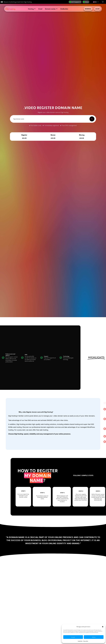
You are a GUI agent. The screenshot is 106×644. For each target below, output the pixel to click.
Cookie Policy (80, 641)
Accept (73, 637)
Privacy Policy (86, 641)
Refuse (94, 637)
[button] (103, 627)
